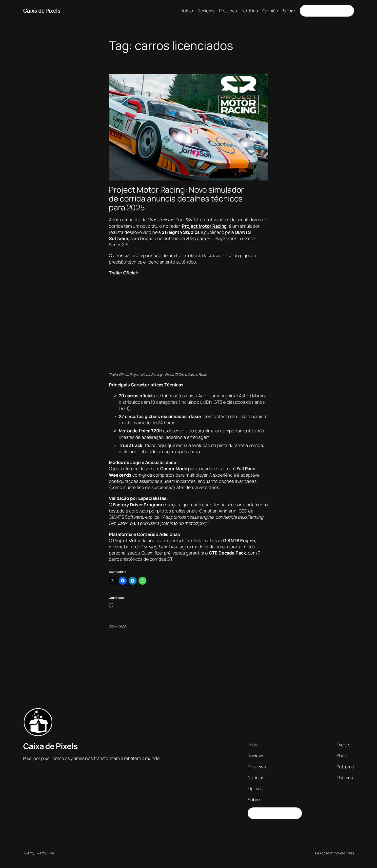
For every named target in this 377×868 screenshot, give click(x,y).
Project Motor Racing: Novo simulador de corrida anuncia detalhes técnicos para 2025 (176, 199)
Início (188, 11)
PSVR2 (191, 220)
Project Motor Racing (204, 226)
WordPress (346, 853)
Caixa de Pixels (42, 11)
